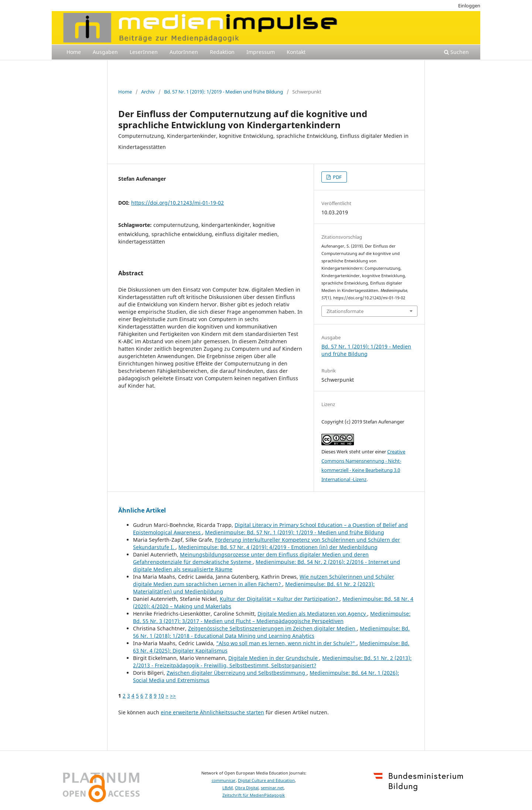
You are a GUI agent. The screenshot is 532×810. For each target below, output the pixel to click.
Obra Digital (247, 788)
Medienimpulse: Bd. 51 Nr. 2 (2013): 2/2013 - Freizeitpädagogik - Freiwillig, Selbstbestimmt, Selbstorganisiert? (272, 662)
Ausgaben (105, 52)
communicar (224, 780)
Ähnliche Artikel (142, 510)
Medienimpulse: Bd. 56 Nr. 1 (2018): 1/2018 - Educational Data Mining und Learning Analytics (271, 632)
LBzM (228, 788)
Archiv (148, 92)
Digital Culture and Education (266, 780)
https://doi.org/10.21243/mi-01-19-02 (178, 203)
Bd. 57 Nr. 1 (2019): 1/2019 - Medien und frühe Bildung (224, 92)
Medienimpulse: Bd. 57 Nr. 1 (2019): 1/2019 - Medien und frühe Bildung (295, 532)
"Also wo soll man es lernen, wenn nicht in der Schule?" (286, 643)
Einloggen (469, 6)
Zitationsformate (345, 311)
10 (161, 696)
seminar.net (272, 788)
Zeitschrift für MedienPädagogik (254, 795)
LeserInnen (144, 52)
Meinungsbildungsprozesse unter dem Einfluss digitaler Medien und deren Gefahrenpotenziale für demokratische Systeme (251, 558)
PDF (337, 177)
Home (74, 52)
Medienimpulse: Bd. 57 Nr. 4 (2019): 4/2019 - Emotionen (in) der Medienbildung (278, 547)
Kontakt (296, 52)
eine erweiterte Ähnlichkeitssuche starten (212, 712)
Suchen (456, 52)
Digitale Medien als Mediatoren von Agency (312, 614)
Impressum (261, 52)
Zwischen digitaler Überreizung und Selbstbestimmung (237, 673)
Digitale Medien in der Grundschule (274, 658)
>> (173, 696)
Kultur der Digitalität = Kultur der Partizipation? (280, 599)
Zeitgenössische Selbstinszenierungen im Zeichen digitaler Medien (272, 628)
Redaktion (222, 52)
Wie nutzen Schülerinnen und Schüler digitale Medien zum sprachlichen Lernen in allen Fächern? (264, 580)
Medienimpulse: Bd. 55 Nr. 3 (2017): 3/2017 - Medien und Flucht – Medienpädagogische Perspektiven (272, 617)
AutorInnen (184, 52)
